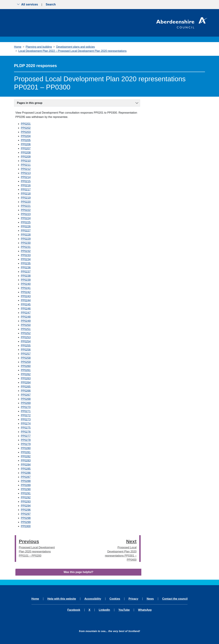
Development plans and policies (75, 47)
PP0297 (26, 514)
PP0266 (26, 391)
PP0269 (26, 403)
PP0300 (26, 526)
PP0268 (26, 399)
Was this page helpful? (79, 572)
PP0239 (26, 280)
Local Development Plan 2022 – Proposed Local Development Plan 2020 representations (72, 51)
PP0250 (26, 325)
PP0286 (26, 473)
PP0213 (26, 173)
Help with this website (62, 599)
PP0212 (26, 169)
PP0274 (26, 424)
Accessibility (93, 599)
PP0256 (26, 350)
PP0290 (26, 489)
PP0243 (26, 296)
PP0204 (26, 136)
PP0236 (26, 268)
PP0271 (26, 411)
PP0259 (26, 362)
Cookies (115, 599)
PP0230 (26, 243)
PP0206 (26, 144)
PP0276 (26, 432)
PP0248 (26, 317)
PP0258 (26, 358)
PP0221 (26, 206)
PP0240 (26, 284)
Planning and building (39, 47)
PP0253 (26, 337)
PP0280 (26, 448)
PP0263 (26, 378)
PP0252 (26, 333)
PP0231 (26, 247)
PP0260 (26, 366)
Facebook (74, 610)
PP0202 (26, 128)
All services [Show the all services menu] (27, 4)
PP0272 (26, 415)
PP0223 (26, 214)
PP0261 (26, 370)
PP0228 (26, 235)
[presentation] (15, 549)
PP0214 (26, 177)
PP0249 (26, 321)
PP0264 (26, 382)
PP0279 (26, 444)
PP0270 (26, 407)
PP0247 (26, 313)
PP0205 (26, 140)
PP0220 (26, 202)
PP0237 (26, 272)
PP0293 (26, 502)
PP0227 (26, 231)
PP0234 (26, 259)
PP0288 (26, 481)
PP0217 (26, 189)
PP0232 (26, 251)
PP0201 (26, 124)
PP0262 (26, 374)
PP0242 (26, 292)
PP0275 (26, 428)
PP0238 (26, 276)
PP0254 (26, 341)
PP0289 (26, 485)
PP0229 (26, 239)
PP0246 (26, 309)
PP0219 (26, 198)
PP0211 (26, 165)
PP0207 (26, 148)
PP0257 (26, 354)
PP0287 (26, 477)
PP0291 (26, 493)
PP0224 (26, 218)
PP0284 (26, 465)
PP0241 (26, 288)
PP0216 (26, 185)
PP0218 (26, 194)
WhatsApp (145, 610)
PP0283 (26, 461)
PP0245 (26, 304)
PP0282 (26, 456)
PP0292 (26, 497)
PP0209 (26, 157)
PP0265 (26, 387)
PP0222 (26, 210)
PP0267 (26, 395)
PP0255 (26, 346)
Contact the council (175, 599)
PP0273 (26, 419)
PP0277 (26, 436)
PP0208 (26, 153)
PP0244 (26, 300)
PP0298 (26, 518)
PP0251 (26, 329)
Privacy (133, 599)
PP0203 (26, 132)
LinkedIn (104, 610)
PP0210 (26, 161)
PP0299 (26, 522)
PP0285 (26, 469)
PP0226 (26, 226)
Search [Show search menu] (51, 4)
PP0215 (26, 181)
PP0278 (26, 440)
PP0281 (26, 452)
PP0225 (26, 222)
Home (18, 47)
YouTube (124, 610)
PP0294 (26, 506)
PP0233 (26, 255)
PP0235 (26, 263)
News (150, 599)
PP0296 (26, 510)
